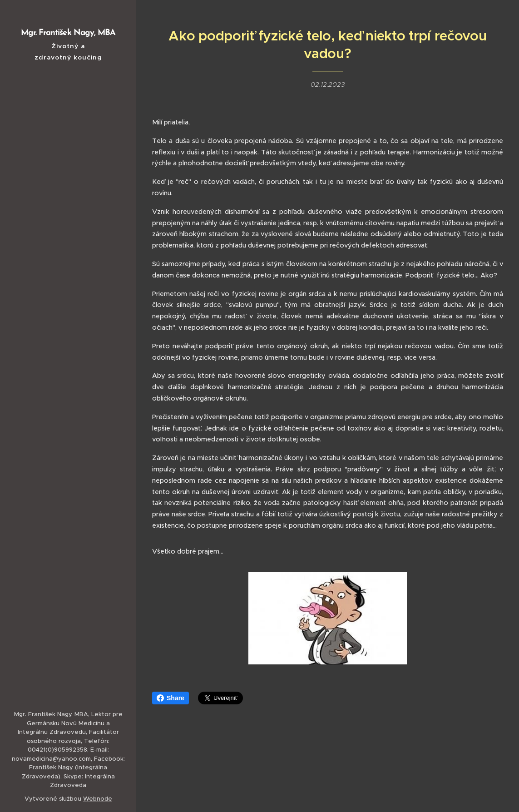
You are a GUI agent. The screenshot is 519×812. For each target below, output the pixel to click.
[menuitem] (68, 339)
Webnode (98, 799)
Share (171, 698)
